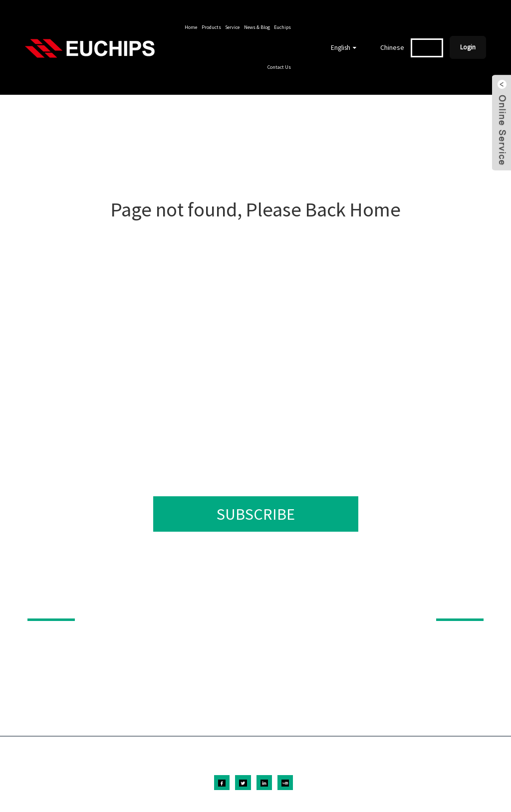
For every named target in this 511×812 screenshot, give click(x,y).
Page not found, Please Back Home (256, 209)
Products (211, 27)
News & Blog (257, 27)
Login (468, 47)
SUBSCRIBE (256, 514)
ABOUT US (453, 605)
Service (232, 27)
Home (191, 27)
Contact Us (279, 67)
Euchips (282, 27)
